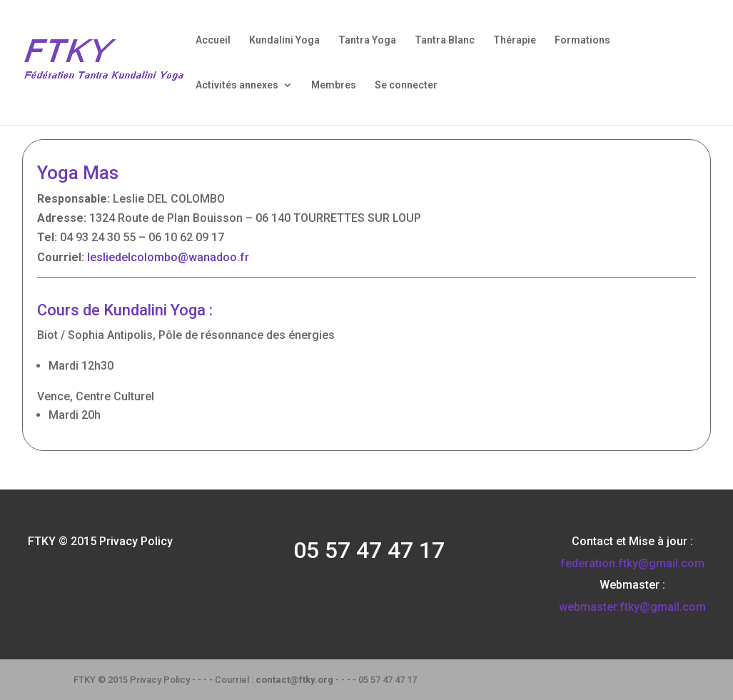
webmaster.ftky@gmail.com (632, 607)
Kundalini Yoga (284, 40)
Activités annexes (237, 85)
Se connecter (406, 85)
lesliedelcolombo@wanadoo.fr (168, 257)
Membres (334, 85)
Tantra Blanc (445, 40)
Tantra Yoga (367, 40)
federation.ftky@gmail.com (632, 563)
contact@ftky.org (294, 680)
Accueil (213, 40)
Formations (582, 40)
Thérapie (515, 40)
